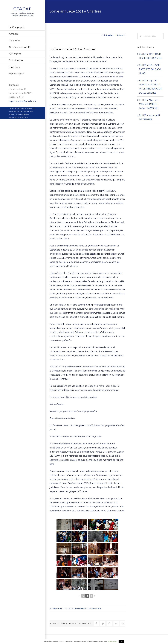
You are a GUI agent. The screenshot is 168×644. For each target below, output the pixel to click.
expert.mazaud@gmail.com (22, 101)
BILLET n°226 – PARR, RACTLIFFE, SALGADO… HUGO (151, 69)
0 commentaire (95, 608)
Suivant (120, 35)
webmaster (57, 608)
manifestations (81, 608)
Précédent (109, 35)
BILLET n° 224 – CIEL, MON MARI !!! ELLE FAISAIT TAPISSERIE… (149, 104)
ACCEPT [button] (121, 642)
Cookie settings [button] (113, 642)
